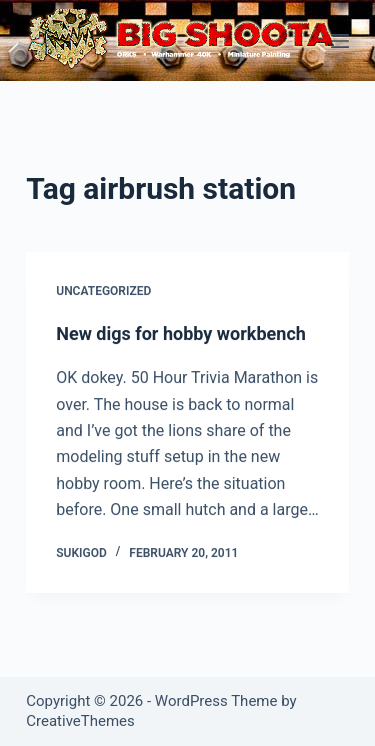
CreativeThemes (80, 721)
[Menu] (340, 41)
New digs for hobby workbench (181, 333)
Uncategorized (103, 292)
